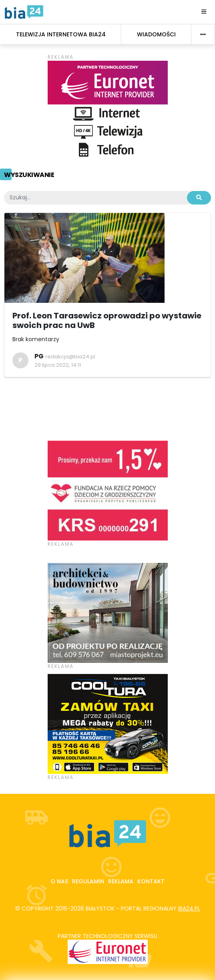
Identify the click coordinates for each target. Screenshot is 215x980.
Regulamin (88, 881)
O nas (59, 881)
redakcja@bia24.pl (70, 357)
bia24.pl (189, 908)
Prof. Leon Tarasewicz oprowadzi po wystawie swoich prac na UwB (107, 320)
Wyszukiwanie (29, 175)
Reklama (121, 881)
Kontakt (151, 881)
